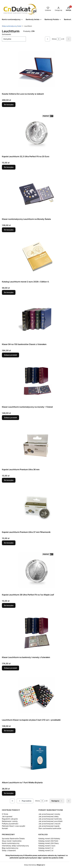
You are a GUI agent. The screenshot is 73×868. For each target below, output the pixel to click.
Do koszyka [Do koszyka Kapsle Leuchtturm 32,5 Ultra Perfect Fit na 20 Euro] (9, 167)
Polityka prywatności (10, 824)
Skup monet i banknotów (12, 841)
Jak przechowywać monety (49, 814)
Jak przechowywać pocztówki (50, 821)
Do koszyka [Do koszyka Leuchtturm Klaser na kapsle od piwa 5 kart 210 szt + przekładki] (9, 731)
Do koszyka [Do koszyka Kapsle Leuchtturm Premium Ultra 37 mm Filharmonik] (9, 543)
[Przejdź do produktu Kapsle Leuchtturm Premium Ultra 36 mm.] (37, 445)
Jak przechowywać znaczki (49, 824)
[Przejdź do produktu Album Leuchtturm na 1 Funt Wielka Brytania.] (37, 758)
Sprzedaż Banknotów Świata (13, 838)
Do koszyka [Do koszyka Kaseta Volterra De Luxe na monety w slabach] (9, 105)
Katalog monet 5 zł (46, 848)
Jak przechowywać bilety (49, 816)
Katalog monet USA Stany (49, 843)
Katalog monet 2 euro (47, 846)
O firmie (5, 814)
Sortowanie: (7, 34)
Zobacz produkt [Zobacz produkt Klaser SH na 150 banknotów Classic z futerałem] (10, 355)
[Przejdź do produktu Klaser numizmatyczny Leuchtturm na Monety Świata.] (37, 194)
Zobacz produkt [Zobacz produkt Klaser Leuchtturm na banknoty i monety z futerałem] (10, 668)
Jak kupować (7, 816)
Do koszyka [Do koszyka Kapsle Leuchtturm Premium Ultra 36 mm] (9, 480)
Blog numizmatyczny (10, 848)
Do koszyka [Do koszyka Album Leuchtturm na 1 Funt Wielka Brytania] (9, 793)
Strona (54, 39)
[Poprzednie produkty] (25, 801)
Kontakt (5, 828)
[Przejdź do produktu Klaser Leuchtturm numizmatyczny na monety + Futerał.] (37, 382)
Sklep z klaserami (9, 850)
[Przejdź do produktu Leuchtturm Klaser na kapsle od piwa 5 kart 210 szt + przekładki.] (37, 695)
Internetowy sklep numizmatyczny (15, 846)
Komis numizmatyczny (11, 843)
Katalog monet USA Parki (48, 841)
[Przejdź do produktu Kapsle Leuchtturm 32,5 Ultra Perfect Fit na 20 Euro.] (37, 132)
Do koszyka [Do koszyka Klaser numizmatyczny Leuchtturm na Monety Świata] (9, 230)
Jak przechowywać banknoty (50, 819)
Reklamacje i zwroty (10, 821)
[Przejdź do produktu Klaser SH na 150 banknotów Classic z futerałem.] (37, 319)
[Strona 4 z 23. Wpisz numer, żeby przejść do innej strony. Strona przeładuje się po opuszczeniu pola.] (59, 39)
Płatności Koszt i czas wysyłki (13, 826)
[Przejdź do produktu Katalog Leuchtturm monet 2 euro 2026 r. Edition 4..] (37, 257)
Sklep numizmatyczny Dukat (12, 26)
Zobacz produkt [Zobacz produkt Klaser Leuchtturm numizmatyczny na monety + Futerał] (10, 418)
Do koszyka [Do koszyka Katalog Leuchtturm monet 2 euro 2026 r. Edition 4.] (9, 292)
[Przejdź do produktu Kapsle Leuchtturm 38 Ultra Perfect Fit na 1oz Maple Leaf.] (37, 570)
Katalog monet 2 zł (46, 850)
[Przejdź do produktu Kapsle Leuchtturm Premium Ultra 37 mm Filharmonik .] (37, 507)
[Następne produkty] (57, 801)
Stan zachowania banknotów (50, 828)
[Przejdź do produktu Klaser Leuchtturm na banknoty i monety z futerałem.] (37, 632)
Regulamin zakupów (10, 819)
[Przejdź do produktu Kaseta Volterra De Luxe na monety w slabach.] (37, 69)
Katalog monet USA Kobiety (49, 838)
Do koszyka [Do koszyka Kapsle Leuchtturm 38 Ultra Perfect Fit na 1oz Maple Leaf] (9, 605)
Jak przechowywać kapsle (49, 826)
